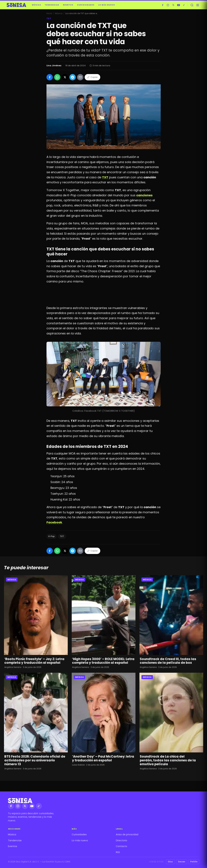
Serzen (182, 862)
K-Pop (52, 536)
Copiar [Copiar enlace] (92, 77)
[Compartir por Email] (80, 77)
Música (36, 5)
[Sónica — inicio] (16, 5)
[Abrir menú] (198, 5)
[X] (173, 5)
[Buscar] (192, 5)
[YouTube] (179, 5)
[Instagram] (168, 5)
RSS (118, 852)
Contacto (122, 846)
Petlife (194, 862)
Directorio (122, 840)
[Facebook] (163, 5)
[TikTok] (184, 5)
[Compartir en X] (65, 77)
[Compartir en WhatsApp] (57, 77)
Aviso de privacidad (127, 834)
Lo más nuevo (107, 5)
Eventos (68, 5)
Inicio (49, 13)
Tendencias (52, 5)
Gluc (170, 862)
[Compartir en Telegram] (73, 77)
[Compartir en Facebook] (50, 77)
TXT (62, 536)
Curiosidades (86, 5)
